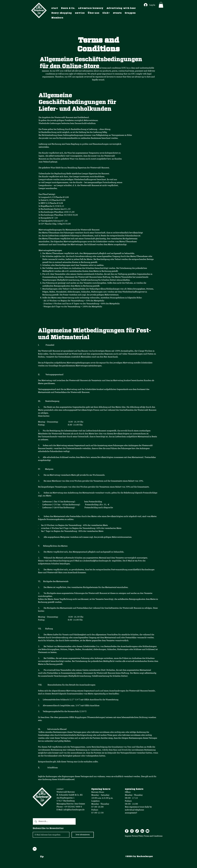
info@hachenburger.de (74, 810)
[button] (161, 5)
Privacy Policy (138, 836)
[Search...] (54, 821)
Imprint (128, 836)
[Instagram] (132, 831)
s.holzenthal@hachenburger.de (97, 561)
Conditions (158, 836)
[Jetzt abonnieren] (83, 835)
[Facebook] (127, 831)
